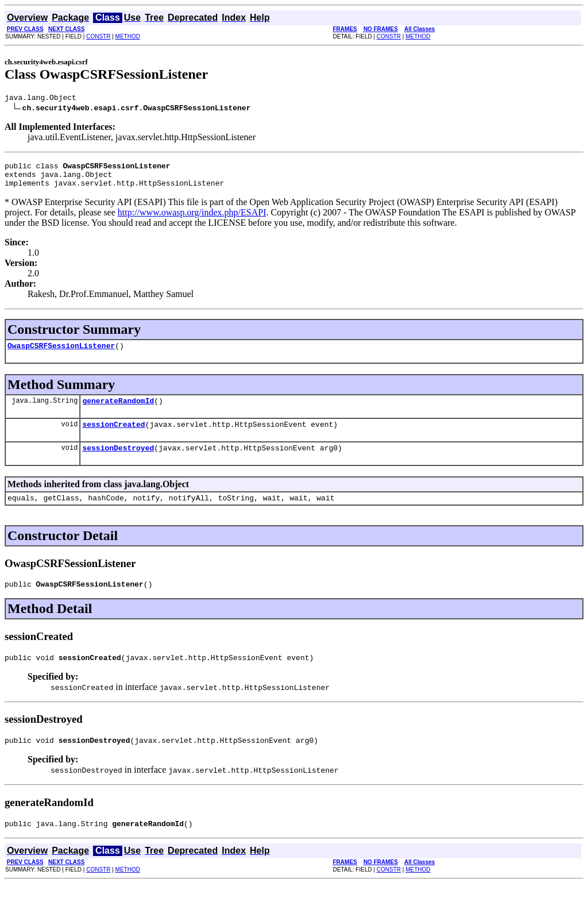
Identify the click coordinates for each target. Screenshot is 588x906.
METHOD (128, 36)
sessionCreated (113, 436)
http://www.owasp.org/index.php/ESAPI (192, 219)
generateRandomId (118, 411)
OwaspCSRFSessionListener (61, 354)
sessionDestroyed (118, 461)
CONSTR (98, 36)
